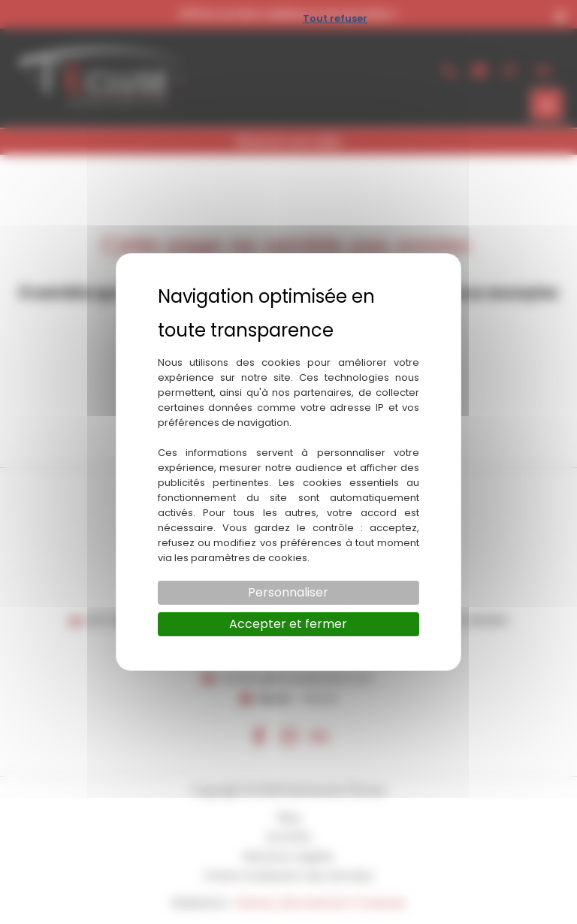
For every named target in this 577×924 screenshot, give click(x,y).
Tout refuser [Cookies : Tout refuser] (335, 18)
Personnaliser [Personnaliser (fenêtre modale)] (288, 592)
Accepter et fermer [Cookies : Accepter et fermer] (288, 624)
